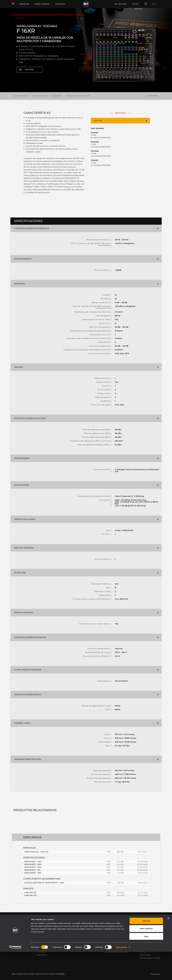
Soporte (29, 70)
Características (21, 96)
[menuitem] (42, 4)
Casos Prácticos (88, 943)
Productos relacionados (78, 96)
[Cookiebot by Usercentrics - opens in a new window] (15, 975)
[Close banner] (168, 946)
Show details (122, 975)
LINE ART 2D (30, 893)
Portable (40, 943)
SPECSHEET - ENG (33, 864)
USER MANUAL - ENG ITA (36, 852)
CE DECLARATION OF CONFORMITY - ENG (44, 883)
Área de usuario (111, 943)
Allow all (146, 949)
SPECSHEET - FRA (33, 867)
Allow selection (146, 957)
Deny (146, 964)
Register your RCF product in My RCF (128, 922)
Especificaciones (40, 96)
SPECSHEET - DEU (33, 862)
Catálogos (65, 943)
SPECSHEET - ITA (32, 870)
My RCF (136, 4)
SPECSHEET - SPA (33, 873)
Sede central (144, 943)
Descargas (57, 96)
